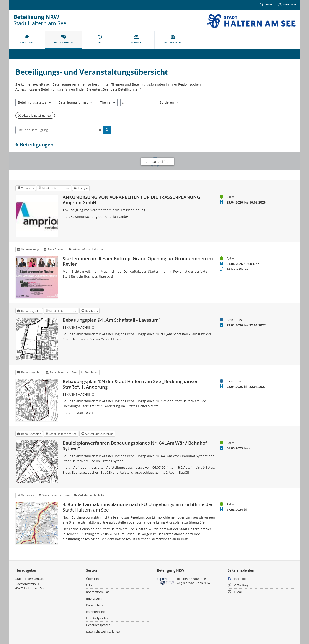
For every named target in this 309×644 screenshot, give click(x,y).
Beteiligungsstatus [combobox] (32, 102)
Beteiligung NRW (36, 17)
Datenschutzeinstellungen (104, 631)
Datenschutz (95, 605)
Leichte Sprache (97, 618)
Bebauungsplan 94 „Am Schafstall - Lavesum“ (112, 320)
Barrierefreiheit (96, 612)
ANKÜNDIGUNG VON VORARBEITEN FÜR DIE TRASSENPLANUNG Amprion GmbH (131, 200)
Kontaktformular (98, 592)
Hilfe (89, 585)
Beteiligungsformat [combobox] (73, 102)
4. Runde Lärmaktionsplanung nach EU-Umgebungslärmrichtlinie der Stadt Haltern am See (138, 507)
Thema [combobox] (105, 102)
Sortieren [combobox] (167, 102)
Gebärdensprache (98, 625)
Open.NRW (203, 583)
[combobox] (137, 102)
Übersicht (93, 579)
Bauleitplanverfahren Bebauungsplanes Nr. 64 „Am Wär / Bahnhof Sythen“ (135, 446)
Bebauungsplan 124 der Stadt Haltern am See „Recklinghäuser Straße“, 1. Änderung (130, 384)
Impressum (94, 598)
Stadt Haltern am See (30, 579)
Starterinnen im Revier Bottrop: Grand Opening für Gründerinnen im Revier (138, 261)
